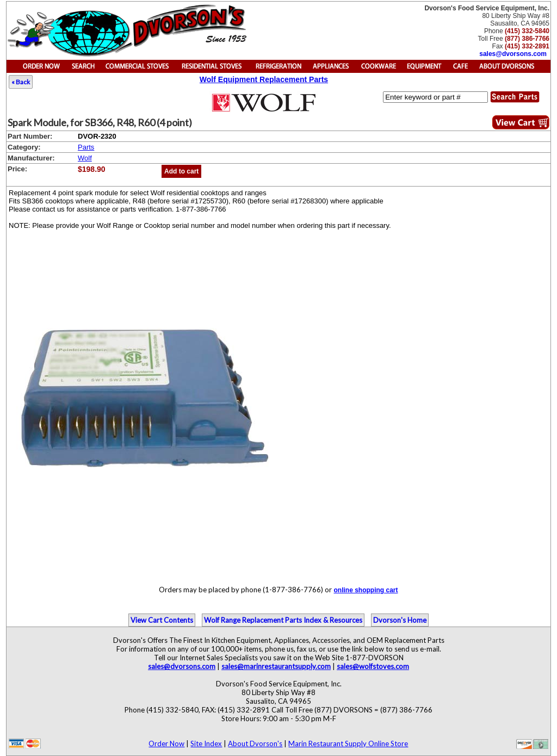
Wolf (85, 158)
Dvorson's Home (400, 620)
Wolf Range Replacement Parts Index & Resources (283, 620)
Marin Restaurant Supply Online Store (348, 743)
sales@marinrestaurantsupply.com (276, 666)
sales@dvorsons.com (513, 54)
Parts (86, 147)
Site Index (206, 743)
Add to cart (181, 171)
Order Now (166, 743)
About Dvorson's (255, 743)
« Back (21, 82)
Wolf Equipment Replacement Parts (264, 79)
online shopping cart (366, 590)
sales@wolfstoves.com (373, 666)
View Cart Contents (162, 620)
